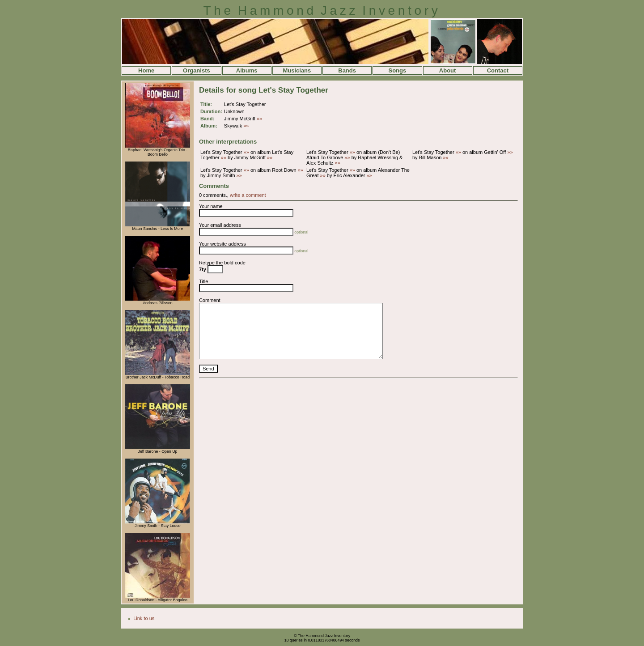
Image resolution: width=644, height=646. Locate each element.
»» (259, 119)
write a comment (248, 195)
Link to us (144, 618)
